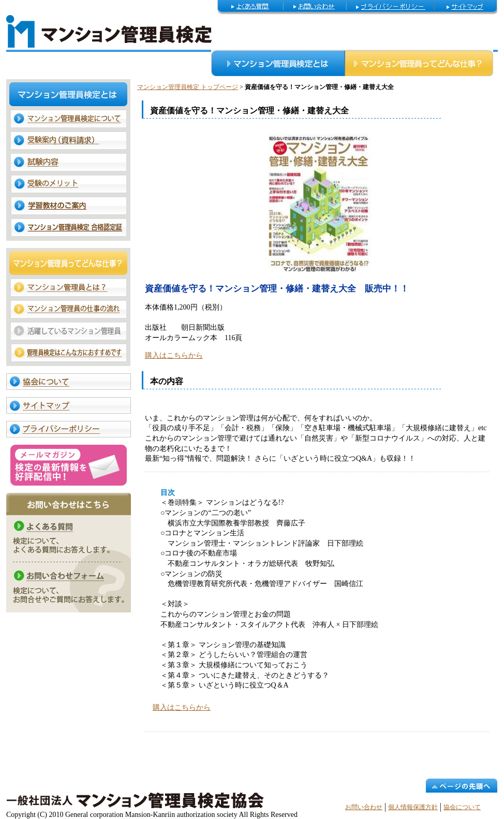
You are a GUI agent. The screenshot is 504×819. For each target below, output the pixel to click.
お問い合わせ (364, 807)
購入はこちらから (174, 355)
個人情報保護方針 (413, 807)
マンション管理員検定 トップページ (188, 87)
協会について (462, 807)
